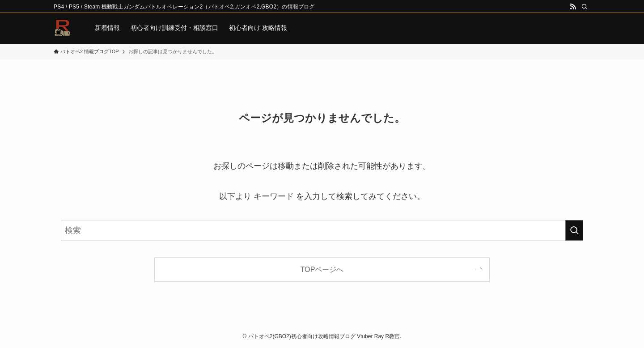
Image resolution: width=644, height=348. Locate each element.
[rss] (573, 7)
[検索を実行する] (574, 230)
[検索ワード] (322, 230)
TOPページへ (322, 269)
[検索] (585, 7)
